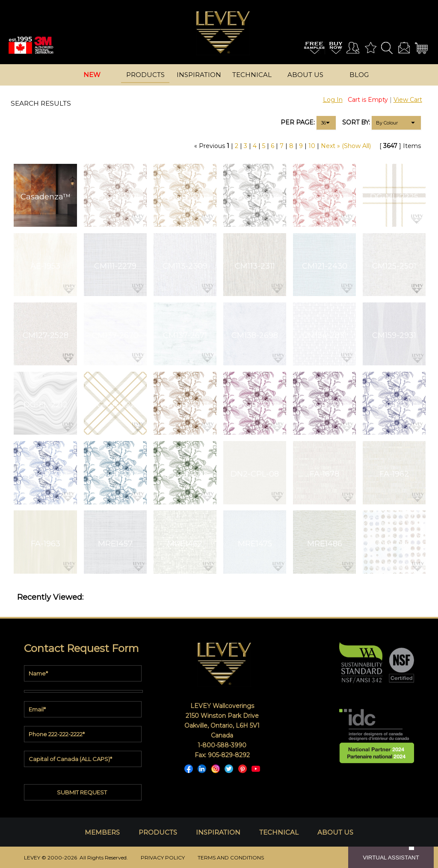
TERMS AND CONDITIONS (231, 858)
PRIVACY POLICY (163, 858)
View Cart (408, 100)
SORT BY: (356, 122)
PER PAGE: (298, 122)
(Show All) (356, 146)
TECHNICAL (279, 832)
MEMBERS (102, 832)
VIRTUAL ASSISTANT (391, 858)
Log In (333, 100)
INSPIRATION (218, 832)
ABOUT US (335, 832)
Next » (330, 146)
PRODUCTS (158, 832)
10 (312, 146)
